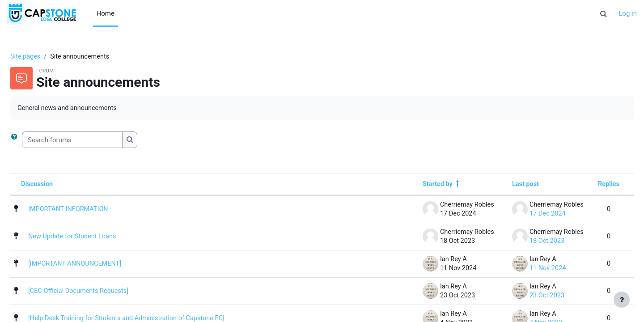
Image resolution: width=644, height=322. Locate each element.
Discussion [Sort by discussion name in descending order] (59, 185)
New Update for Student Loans (95, 237)
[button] (603, 13)
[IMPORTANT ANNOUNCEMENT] (98, 265)
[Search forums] (94, 141)
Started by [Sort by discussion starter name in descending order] (416, 185)
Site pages (47, 57)
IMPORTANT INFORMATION (91, 210)
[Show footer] (622, 300)
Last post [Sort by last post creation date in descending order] (504, 185)
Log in (628, 13)
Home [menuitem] (106, 13)
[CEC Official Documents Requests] (102, 292)
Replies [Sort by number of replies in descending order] (587, 185)
